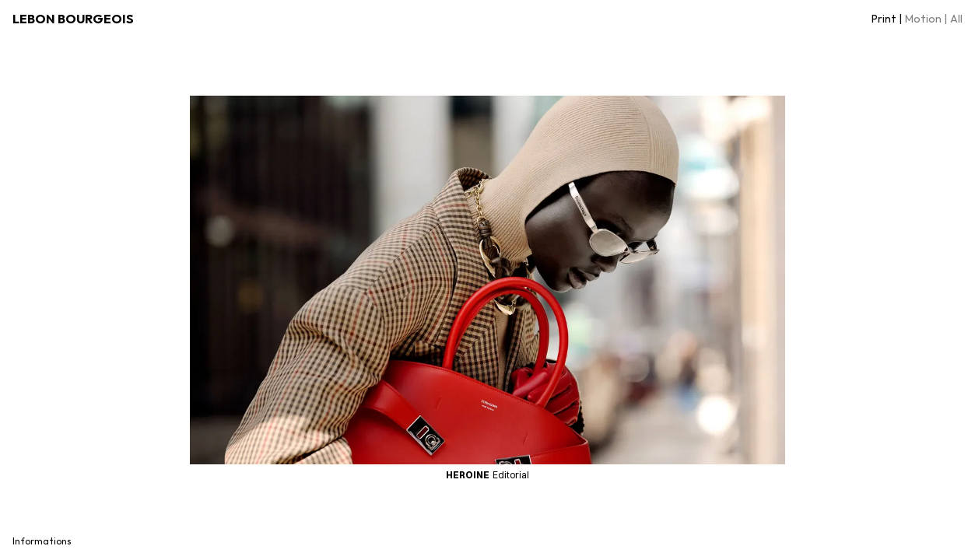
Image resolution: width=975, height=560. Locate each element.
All (956, 19)
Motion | (926, 19)
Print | (887, 19)
